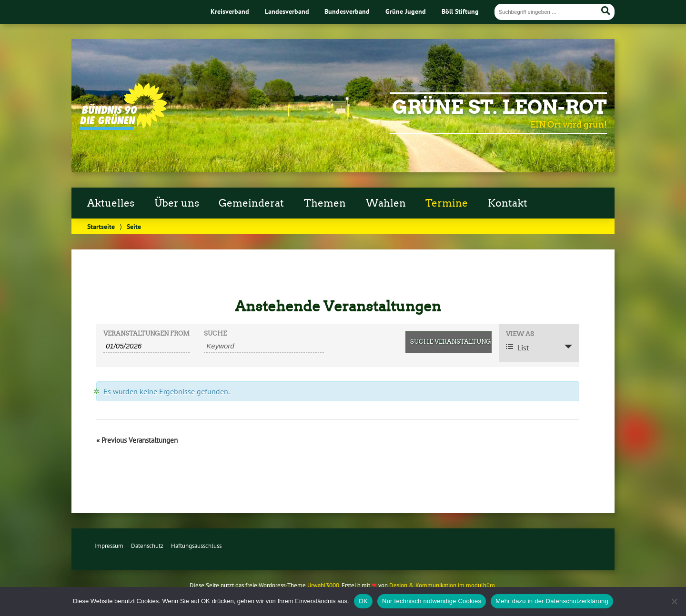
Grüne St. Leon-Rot (499, 107)
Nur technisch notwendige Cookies (432, 601)
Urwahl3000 (323, 585)
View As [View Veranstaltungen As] (520, 334)
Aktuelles (111, 203)
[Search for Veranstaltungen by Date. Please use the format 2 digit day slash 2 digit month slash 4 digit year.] (146, 346)
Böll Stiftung (460, 11)
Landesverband (287, 11)
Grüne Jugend (406, 11)
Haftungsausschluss (196, 546)
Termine (447, 203)
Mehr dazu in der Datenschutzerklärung (552, 601)
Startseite (101, 226)
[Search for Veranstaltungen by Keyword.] (264, 346)
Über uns (177, 203)
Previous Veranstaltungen (137, 440)
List (517, 348)
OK (363, 601)
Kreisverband (230, 11)
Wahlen (386, 203)
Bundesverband (347, 11)
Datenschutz (147, 546)
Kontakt (508, 203)
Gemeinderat (251, 203)
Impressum (109, 546)
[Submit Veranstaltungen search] (449, 342)
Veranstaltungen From (146, 334)
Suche (215, 334)
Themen (325, 203)
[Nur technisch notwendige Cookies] (674, 601)
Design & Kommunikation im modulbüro (442, 585)
